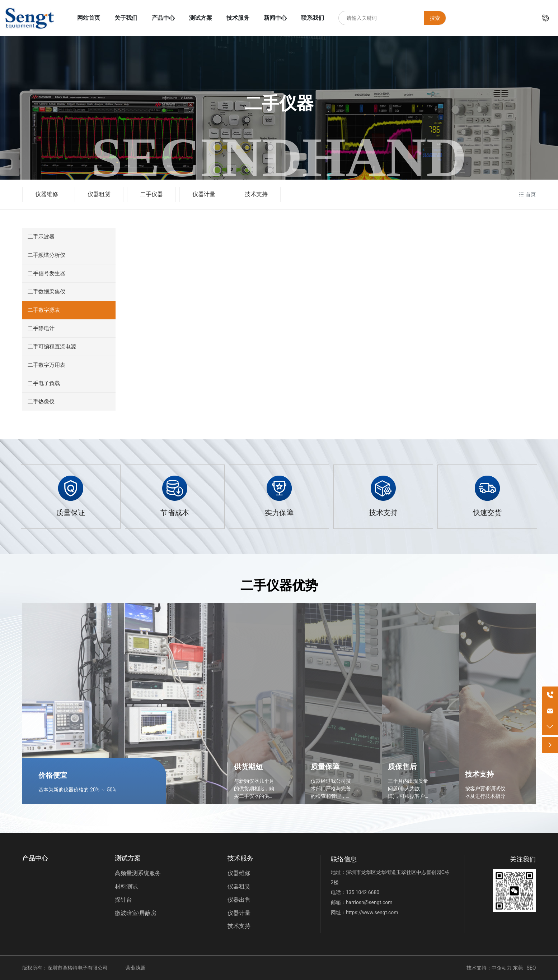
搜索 (435, 18)
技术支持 (256, 194)
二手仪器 (151, 194)
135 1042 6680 (363, 892)
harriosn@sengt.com (369, 902)
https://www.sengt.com (372, 912)
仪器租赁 (99, 194)
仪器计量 (204, 194)
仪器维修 (47, 194)
